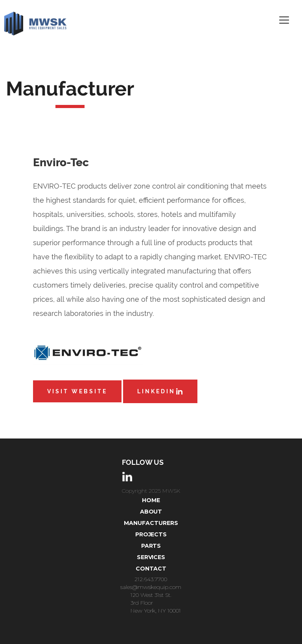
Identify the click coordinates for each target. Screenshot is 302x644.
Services (151, 557)
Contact (151, 569)
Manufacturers (151, 523)
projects (151, 534)
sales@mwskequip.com (151, 587)
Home (151, 500)
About (151, 512)
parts (151, 546)
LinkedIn (160, 391)
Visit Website (77, 391)
